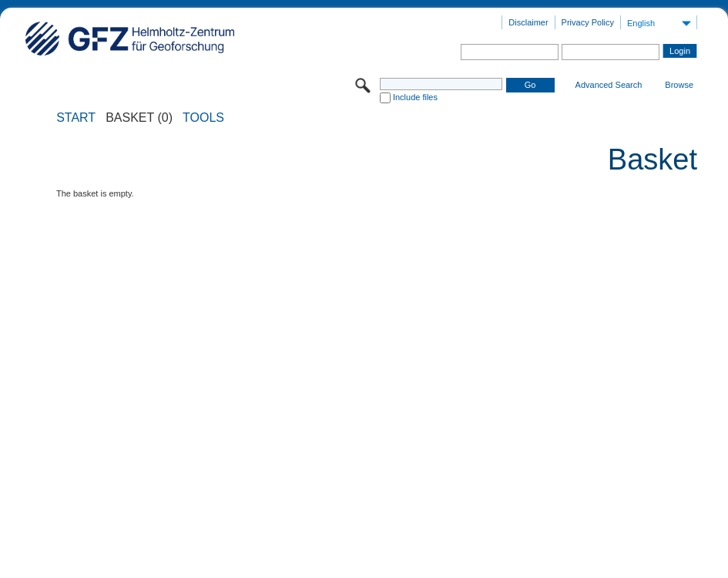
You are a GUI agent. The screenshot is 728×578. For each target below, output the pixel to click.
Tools (203, 118)
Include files (415, 97)
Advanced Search (609, 85)
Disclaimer (528, 22)
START (76, 118)
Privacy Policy (588, 22)
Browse (679, 85)
